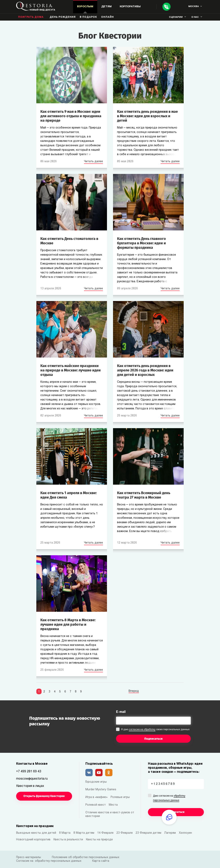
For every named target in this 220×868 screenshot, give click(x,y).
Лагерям (170, 833)
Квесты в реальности (68, 840)
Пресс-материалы (29, 857)
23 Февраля (125, 833)
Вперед (134, 691)
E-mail (121, 712)
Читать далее (93, 162)
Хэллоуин (185, 833)
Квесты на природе (99, 840)
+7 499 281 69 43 (29, 772)
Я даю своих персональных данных (155, 730)
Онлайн (107, 17)
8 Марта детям (84, 833)
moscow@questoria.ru (32, 779)
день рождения (63, 17)
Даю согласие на (169, 798)
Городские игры (96, 782)
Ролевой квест (96, 805)
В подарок (88, 17)
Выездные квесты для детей (36, 833)
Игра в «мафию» (96, 797)
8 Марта (65, 833)
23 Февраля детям (148, 833)
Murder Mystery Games (101, 790)
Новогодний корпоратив (33, 840)
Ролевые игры (120, 797)
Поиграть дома (31, 17)
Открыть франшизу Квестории (44, 796)
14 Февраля (105, 833)
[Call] (167, 7)
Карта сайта (101, 861)
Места (113, 805)
